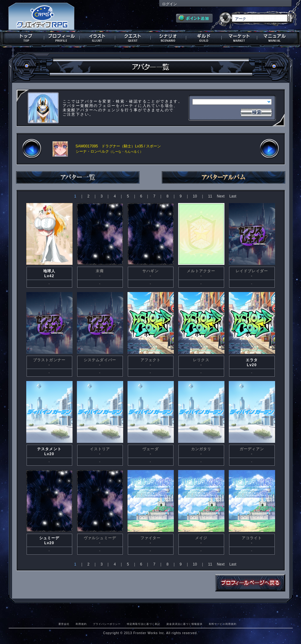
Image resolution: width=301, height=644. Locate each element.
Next (221, 196)
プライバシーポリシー (107, 624)
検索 (256, 112)
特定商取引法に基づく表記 (144, 624)
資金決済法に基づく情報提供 (184, 624)
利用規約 (81, 624)
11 (210, 196)
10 (195, 196)
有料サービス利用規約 (223, 624)
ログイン (169, 4)
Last (233, 196)
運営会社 (64, 624)
